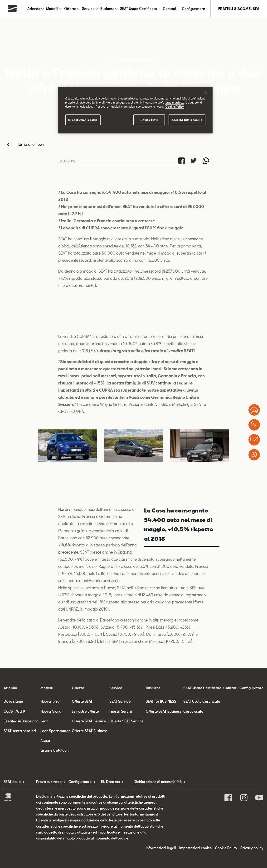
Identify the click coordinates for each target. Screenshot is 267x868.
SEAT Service (120, 801)
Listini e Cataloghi (55, 850)
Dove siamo (13, 801)
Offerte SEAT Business (90, 831)
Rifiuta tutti (149, 120)
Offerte (70, 9)
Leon (44, 821)
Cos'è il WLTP (14, 811)
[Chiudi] (206, 93)
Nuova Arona (51, 811)
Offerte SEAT (82, 801)
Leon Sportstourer (55, 831)
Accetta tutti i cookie (187, 120)
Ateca (45, 840)
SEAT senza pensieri (20, 831)
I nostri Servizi (121, 811)
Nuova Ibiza (50, 801)
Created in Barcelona (21, 821)
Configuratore (194, 9)
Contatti (170, 9)
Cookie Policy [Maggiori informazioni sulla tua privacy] (175, 107)
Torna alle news (31, 144)
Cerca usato (193, 811)
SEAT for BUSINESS (161, 801)
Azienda (34, 9)
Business (107, 9)
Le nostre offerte (85, 811)
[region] (135, 110)
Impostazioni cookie (83, 120)
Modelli (52, 9)
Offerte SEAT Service (89, 821)
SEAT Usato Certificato (138, 9)
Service (88, 9)
